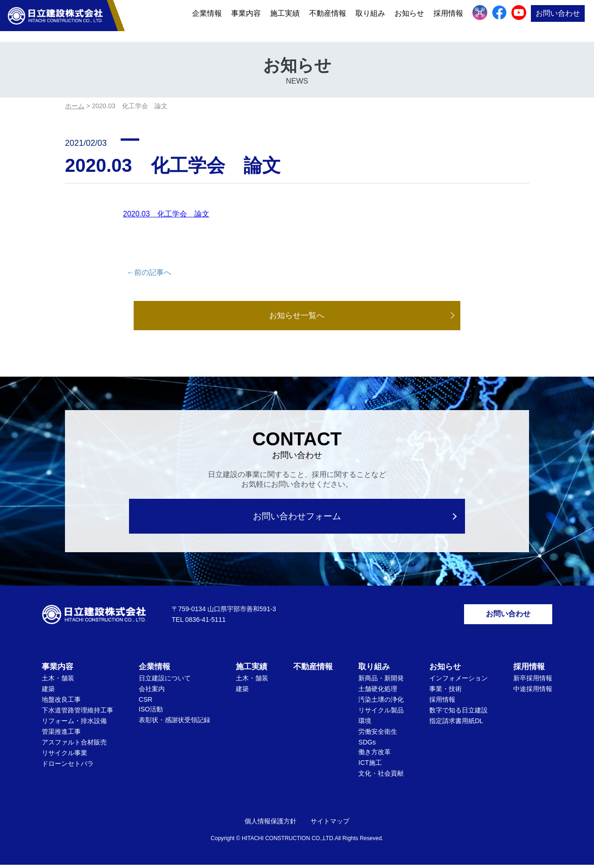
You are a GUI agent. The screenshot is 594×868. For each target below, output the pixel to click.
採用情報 (448, 20)
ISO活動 (151, 712)
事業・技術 (445, 692)
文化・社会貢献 (381, 777)
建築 (48, 692)
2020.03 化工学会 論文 (166, 214)
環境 (365, 724)
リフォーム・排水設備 (74, 724)
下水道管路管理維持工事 (77, 713)
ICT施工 (370, 766)
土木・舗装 (58, 681)
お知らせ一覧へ (297, 316)
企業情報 (207, 20)
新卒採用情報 (533, 681)
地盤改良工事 (61, 703)
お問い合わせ (558, 20)
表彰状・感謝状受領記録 (174, 723)
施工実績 (285, 20)
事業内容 (246, 20)
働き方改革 (374, 755)
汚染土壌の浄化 (381, 703)
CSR (146, 703)
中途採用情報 (533, 692)
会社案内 (152, 692)
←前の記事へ (149, 272)
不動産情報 (328, 20)
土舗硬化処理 (378, 692)
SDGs (367, 745)
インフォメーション (458, 681)
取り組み (370, 20)
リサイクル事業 (65, 756)
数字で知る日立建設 (458, 713)
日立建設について (165, 681)
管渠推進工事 (61, 735)
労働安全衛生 (378, 735)
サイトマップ (330, 824)
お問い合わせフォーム (297, 517)
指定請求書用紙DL (456, 724)
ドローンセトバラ (68, 767)
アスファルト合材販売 (74, 745)
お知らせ (409, 20)
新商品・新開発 (381, 681)
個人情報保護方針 (271, 824)
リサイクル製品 (381, 713)
